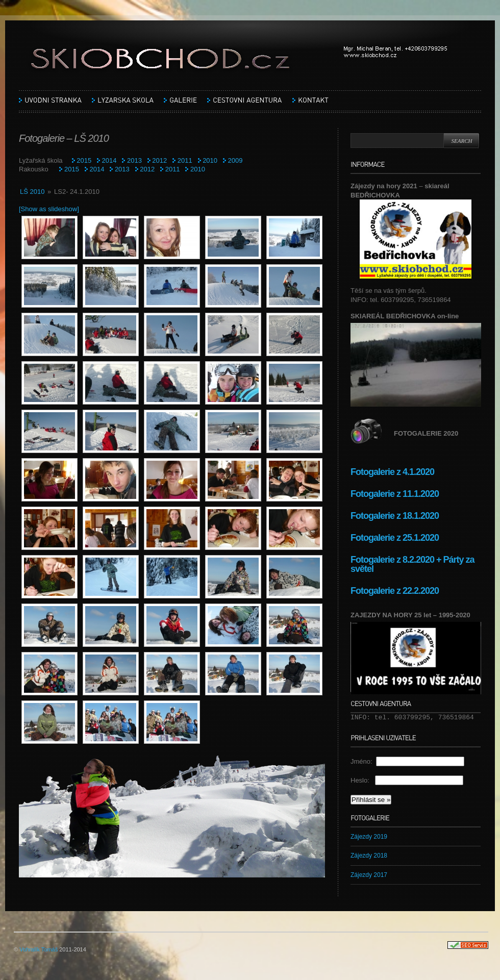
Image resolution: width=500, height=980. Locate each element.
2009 (235, 160)
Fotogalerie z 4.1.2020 (392, 472)
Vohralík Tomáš (39, 949)
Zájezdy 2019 (369, 837)
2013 (134, 160)
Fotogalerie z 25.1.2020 (395, 538)
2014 (109, 160)
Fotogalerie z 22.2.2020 (396, 591)
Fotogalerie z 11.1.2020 (395, 494)
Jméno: (363, 761)
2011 (185, 160)
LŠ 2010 (32, 192)
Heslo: (363, 780)
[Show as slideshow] (49, 209)
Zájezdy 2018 (369, 856)
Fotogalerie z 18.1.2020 (395, 516)
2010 (210, 160)
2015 (84, 160)
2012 (159, 160)
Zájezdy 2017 (369, 875)
